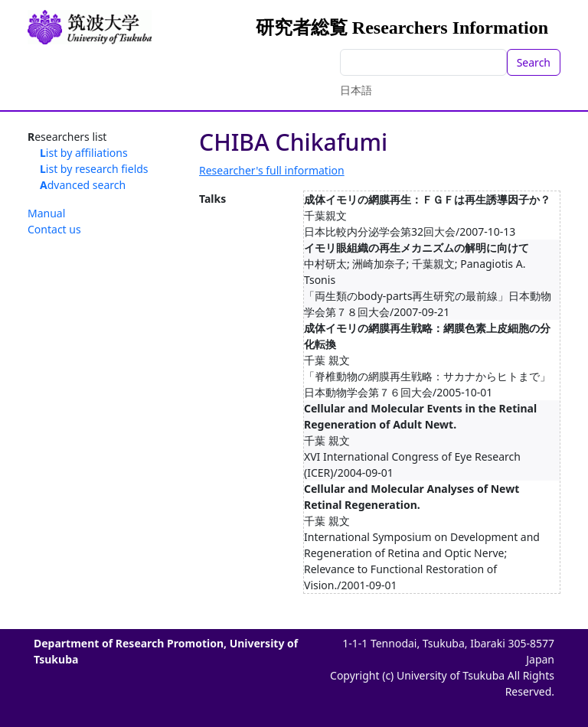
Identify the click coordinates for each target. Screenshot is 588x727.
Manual (46, 213)
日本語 (356, 90)
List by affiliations (84, 153)
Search (534, 62)
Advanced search (83, 185)
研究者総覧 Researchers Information (402, 28)
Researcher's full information (272, 170)
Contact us (54, 229)
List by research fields (94, 169)
